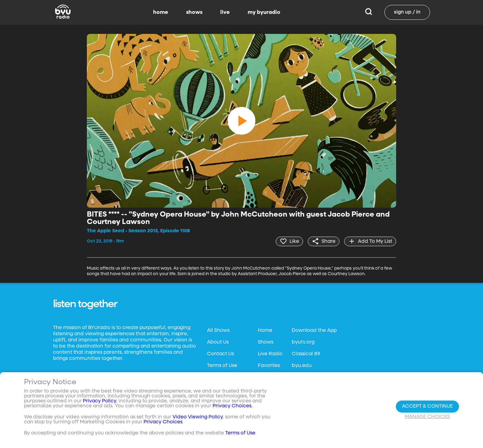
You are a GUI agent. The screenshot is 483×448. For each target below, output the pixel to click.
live (225, 12)
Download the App (314, 331)
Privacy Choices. (233, 406)
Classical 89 (306, 354)
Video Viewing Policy (198, 417)
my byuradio (264, 12)
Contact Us (220, 354)
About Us (218, 342)
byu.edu (302, 366)
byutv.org (303, 342)
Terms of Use (222, 366)
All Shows (218, 331)
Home (265, 331)
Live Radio (270, 354)
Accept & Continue (427, 406)
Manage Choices (427, 417)
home (161, 12)
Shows (266, 342)
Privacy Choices (163, 422)
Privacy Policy (99, 401)
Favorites (269, 366)
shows (194, 12)
